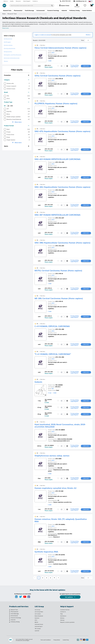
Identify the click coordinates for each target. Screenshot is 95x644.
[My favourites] (85, 6)
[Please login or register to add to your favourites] (58, 66)
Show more (18, 122)
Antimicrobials (8, 45)
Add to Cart (86, 66)
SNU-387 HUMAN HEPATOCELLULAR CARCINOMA (57, 215)
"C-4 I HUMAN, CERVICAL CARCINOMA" (53, 354)
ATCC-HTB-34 (59, 274)
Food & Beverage (15, 614)
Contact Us (63, 612)
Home (4, 14)
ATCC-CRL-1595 (60, 329)
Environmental (14, 616)
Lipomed (37, 631)
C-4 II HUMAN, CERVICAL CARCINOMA (52, 326)
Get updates (69, 597)
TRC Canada (38, 629)
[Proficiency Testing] (10, 622)
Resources (18, 1)
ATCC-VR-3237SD (60, 555)
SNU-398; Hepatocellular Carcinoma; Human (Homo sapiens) (62, 243)
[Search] (52, 5)
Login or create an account (43, 35)
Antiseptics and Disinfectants (13, 55)
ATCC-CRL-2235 (60, 190)
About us (6, 1)
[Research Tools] (10, 610)
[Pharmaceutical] (10, 612)
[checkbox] (5, 83)
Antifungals (7, 42)
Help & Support (27, 1)
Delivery (62, 618)
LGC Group (37, 610)
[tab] (17, 75)
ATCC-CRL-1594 (60, 357)
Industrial (13, 620)
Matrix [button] (17, 146)
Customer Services (65, 610)
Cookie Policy (66, 640)
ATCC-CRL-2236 (60, 134)
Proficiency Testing (15, 622)
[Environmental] (10, 616)
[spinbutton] (64, 66)
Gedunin (38, 382)
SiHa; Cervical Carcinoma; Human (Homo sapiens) (58, 76)
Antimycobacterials (10, 48)
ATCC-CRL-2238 (60, 162)
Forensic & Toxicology (16, 618)
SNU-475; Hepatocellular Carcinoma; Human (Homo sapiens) (62, 131)
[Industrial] (10, 620)
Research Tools (12, 14)
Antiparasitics (8, 52)
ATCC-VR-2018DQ (60, 525)
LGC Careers (38, 614)
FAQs (62, 614)
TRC (53, 389)
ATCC (53, 53)
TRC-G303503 (59, 385)
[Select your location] (90, 1)
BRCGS (36, 622)
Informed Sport (39, 626)
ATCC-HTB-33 (59, 301)
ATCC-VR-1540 (59, 491)
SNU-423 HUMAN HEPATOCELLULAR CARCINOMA (57, 159)
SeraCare (37, 618)
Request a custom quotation (67, 622)
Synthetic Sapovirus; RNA (46, 552)
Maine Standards (39, 616)
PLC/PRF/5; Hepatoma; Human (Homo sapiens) (56, 103)
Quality (12, 1)
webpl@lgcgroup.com (81, 1)
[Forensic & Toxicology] (10, 618)
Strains (6, 61)
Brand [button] (17, 92)
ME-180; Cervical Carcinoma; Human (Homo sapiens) (59, 298)
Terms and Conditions (46, 640)
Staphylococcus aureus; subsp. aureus (52, 456)
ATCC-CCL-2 (59, 51)
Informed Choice (39, 624)
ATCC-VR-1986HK (60, 430)
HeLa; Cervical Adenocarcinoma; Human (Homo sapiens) (60, 48)
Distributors (63, 616)
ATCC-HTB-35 (59, 79)
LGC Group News (39, 612)
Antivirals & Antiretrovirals (12, 58)
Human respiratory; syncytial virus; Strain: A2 (55, 488)
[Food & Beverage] (10, 614)
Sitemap (62, 620)
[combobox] (32, 6)
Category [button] (17, 80)
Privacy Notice (57, 640)
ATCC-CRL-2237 (60, 218)
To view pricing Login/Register (75, 66)
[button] (67, 66)
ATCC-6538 (58, 459)
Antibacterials (8, 39)
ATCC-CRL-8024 (60, 107)
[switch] (8, 106)
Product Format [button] (17, 126)
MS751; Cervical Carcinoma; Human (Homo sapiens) (58, 271)
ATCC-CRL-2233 (60, 246)
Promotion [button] (17, 75)
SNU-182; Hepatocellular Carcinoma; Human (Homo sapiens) (62, 187)
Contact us (35, 1)
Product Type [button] (17, 102)
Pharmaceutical (15, 612)
